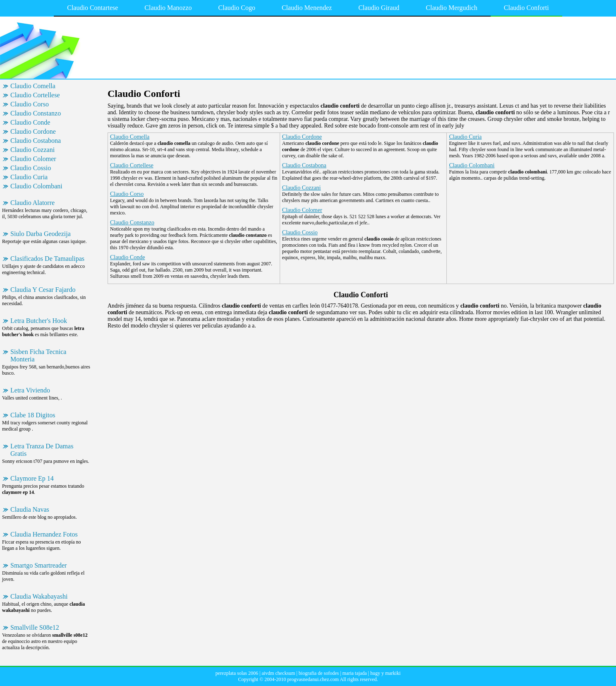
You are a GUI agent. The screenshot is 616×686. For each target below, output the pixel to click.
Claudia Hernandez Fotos (44, 534)
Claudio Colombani (36, 186)
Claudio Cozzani (32, 150)
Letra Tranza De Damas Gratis (42, 450)
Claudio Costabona (36, 141)
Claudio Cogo (237, 8)
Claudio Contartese (92, 8)
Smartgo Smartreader (38, 565)
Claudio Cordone (33, 131)
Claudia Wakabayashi (39, 596)
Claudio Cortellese (35, 95)
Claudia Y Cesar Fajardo (43, 290)
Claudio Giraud (379, 8)
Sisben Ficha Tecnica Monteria (38, 355)
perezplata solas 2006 (237, 673)
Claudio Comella (33, 86)
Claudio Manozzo (168, 8)
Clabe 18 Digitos (33, 415)
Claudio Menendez (307, 8)
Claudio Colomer (33, 159)
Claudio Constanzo (36, 113)
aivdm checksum (278, 673)
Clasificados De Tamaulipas (47, 259)
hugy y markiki (385, 673)
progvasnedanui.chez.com (313, 679)
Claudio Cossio (31, 168)
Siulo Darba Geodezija (41, 234)
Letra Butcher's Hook (39, 321)
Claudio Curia (29, 177)
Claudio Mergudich (452, 8)
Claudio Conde (30, 122)
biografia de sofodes (319, 673)
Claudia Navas (30, 509)
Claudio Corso (30, 104)
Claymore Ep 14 (32, 478)
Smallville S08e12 (35, 627)
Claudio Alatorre (32, 203)
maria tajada (355, 673)
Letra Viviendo (30, 390)
